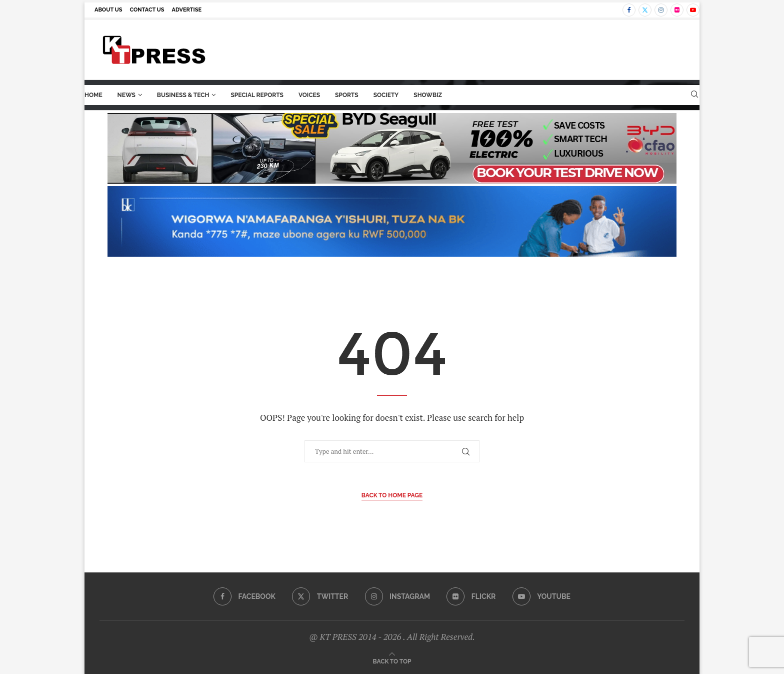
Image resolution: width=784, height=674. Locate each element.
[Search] (694, 95)
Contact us (147, 10)
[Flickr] (677, 10)
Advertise (187, 10)
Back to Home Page (392, 495)
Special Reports (257, 95)
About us (108, 10)
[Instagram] (661, 10)
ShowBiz (428, 95)
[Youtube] (693, 10)
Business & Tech (183, 95)
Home (93, 95)
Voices (309, 95)
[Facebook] (629, 10)
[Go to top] (392, 661)
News (126, 95)
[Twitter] (645, 10)
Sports (347, 95)
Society (386, 95)
